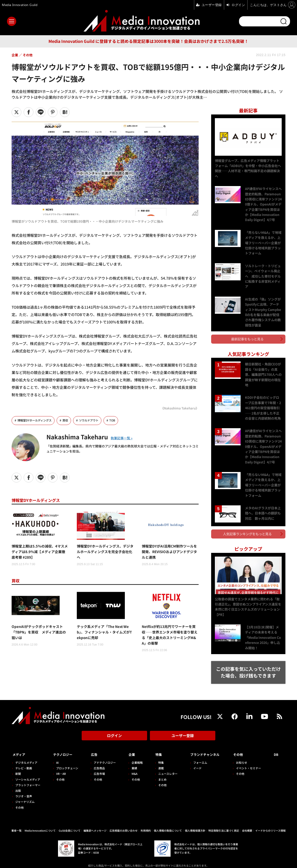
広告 (93, 747)
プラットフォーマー (28, 777)
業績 (132, 760)
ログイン (114, 729)
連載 (158, 760)
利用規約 (146, 822)
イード (193, 760)
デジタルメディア (26, 754)
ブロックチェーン (66, 760)
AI (56, 754)
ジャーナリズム (25, 794)
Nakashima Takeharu (82, 437)
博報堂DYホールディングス (36, 420)
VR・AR (60, 765)
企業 (129, 747)
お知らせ (243, 754)
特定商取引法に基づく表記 (224, 822)
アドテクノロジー (103, 754)
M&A (132, 765)
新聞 (18, 765)
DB (277, 747)
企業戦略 (135, 754)
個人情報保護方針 (195, 822)
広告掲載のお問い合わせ (124, 822)
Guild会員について (70, 822)
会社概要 (247, 822)
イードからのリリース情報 (270, 822)
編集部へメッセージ (95, 822)
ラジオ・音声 (24, 788)
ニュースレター (165, 765)
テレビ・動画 (24, 760)
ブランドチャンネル (204, 747)
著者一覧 (16, 822)
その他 (19, 799)
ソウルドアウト (92, 420)
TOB (117, 420)
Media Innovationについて (40, 822)
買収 (68, 420)
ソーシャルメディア (28, 771)
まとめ (159, 771)
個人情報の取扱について (168, 822)
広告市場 (98, 765)
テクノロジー (64, 747)
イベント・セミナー (250, 760)
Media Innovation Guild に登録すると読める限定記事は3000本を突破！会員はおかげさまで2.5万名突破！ (148, 41)
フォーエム (196, 754)
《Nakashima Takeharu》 (179, 408)
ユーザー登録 (183, 729)
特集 (155, 747)
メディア (20, 747)
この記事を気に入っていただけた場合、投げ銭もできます (248, 666)
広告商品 (98, 760)
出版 (18, 782)
